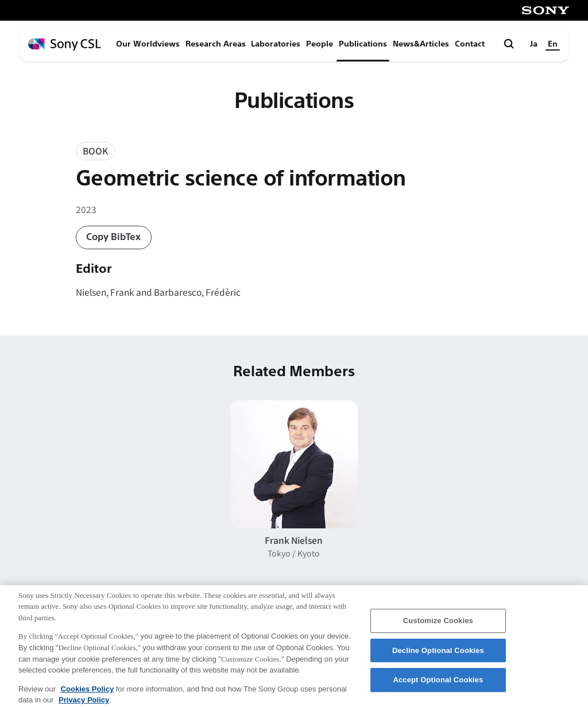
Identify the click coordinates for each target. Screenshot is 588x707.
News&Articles (421, 44)
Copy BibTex (113, 237)
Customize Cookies (438, 625)
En (553, 44)
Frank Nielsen (294, 540)
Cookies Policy (87, 692)
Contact (470, 44)
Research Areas (216, 44)
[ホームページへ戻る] (65, 45)
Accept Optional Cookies (438, 684)
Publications (363, 44)
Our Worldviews (148, 44)
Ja (534, 44)
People (320, 44)
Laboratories (276, 44)
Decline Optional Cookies (438, 654)
